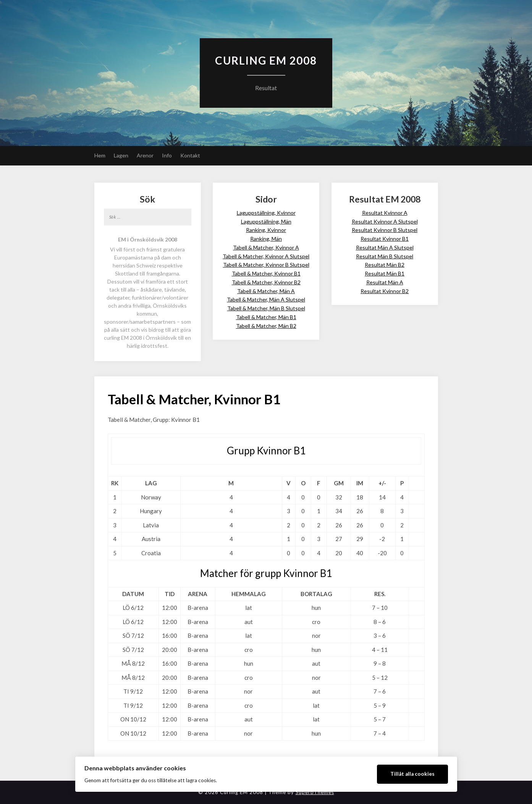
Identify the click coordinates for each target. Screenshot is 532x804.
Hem (100, 155)
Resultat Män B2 (385, 265)
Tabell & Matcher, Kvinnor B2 (266, 282)
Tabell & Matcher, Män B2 (266, 326)
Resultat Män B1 (385, 273)
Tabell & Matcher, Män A (266, 291)
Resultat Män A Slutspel (385, 247)
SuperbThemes (315, 792)
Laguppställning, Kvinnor (266, 213)
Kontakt (190, 155)
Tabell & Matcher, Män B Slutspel (266, 308)
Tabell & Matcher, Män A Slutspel (266, 299)
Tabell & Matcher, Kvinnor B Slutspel (266, 265)
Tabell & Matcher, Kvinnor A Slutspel (266, 256)
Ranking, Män (266, 239)
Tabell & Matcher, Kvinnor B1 (266, 273)
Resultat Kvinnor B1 (385, 239)
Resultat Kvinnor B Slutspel (385, 230)
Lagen (121, 155)
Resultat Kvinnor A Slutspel (385, 221)
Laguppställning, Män (266, 221)
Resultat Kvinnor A (385, 213)
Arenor (145, 155)
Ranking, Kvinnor (266, 230)
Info (167, 155)
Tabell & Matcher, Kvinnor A (266, 247)
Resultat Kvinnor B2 (385, 291)
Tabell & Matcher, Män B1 (266, 317)
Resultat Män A (385, 282)
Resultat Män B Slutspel (385, 256)
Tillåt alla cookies (412, 774)
